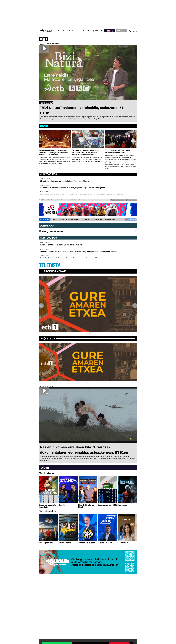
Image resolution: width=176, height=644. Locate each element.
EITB (43, 39)
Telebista (73, 31)
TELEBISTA (50, 266)
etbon (51, 339)
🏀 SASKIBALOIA (73, 219)
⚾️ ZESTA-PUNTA (85, 219)
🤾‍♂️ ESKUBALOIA (97, 219)
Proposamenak (55, 271)
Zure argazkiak (117, 200)
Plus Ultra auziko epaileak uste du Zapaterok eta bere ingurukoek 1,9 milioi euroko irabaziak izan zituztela (82, 194)
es (136, 31)
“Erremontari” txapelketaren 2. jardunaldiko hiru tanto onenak (64, 245)
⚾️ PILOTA (54, 219)
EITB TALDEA (122, 31)
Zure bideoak (131, 200)
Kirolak (65, 31)
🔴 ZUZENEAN (130, 220)
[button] (86, 333)
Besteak (86, 31)
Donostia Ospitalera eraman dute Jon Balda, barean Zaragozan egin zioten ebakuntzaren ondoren (79, 252)
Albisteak (58, 31)
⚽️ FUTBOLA (63, 219)
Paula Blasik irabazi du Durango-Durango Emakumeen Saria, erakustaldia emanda (72, 258)
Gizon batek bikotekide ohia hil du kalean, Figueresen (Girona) (65, 181)
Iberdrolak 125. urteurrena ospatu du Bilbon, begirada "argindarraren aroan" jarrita (72, 188)
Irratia (80, 31)
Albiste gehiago (48, 174)
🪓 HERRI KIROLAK (109, 219)
